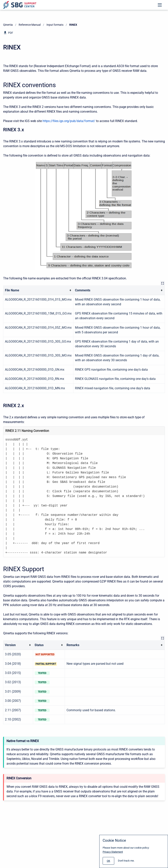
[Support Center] (20, 5)
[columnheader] (38, 290)
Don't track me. (126, 861)
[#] (108, 861)
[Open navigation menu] (160, 5)
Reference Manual (30, 25)
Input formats (55, 25)
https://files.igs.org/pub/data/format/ (69, 121)
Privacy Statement (113, 852)
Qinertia (8, 25)
